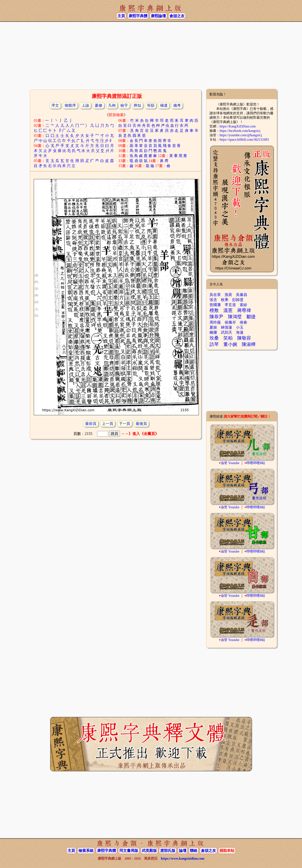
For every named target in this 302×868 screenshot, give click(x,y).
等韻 (151, 105)
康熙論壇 (158, 16)
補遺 (164, 105)
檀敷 (214, 310)
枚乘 (225, 300)
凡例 (112, 105)
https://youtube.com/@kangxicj (241, 135)
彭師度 (238, 300)
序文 (55, 105)
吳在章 (215, 295)
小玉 (240, 327)
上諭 (85, 105)
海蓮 (240, 332)
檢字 (124, 105)
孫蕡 (228, 295)
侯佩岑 (230, 322)
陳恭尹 (216, 317)
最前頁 (91, 424)
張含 (213, 300)
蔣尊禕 (244, 310)
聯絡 (194, 851)
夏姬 (213, 327)
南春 (243, 322)
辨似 (137, 105)
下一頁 (125, 424)
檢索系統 (86, 851)
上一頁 (108, 424)
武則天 (226, 332)
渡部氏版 (168, 851)
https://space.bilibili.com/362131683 (244, 139)
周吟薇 (215, 322)
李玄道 (230, 305)
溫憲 (228, 310)
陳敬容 (244, 338)
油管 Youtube (230, 463)
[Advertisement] (151, 55)
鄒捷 (251, 317)
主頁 (121, 16)
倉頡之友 (177, 16)
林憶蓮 (226, 327)
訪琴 (214, 344)
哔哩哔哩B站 (256, 463)
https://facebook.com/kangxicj (240, 131)
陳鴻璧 (235, 317)
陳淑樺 (249, 344)
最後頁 (141, 424)
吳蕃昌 (242, 295)
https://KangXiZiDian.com (238, 126)
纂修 (99, 105)
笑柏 (228, 338)
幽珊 (213, 332)
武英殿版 (149, 851)
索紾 (243, 305)
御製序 (70, 105)
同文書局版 (129, 851)
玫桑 (214, 338)
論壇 (183, 851)
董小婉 (230, 344)
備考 (177, 105)
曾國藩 (215, 305)
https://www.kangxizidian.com (183, 858)
